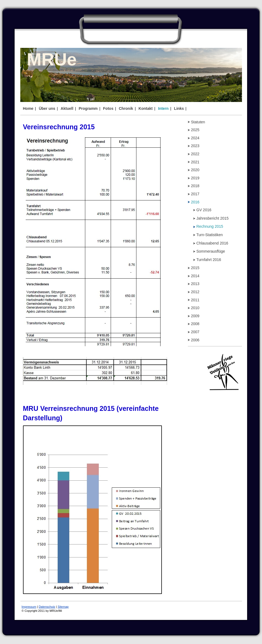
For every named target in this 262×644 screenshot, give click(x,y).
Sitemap (63, 607)
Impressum (29, 607)
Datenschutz (47, 607)
